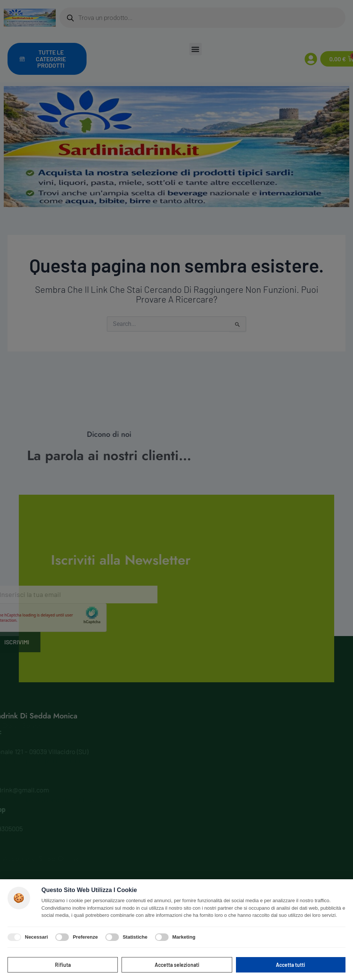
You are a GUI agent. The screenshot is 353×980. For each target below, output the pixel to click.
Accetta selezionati (177, 965)
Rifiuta (63, 965)
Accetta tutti (291, 965)
